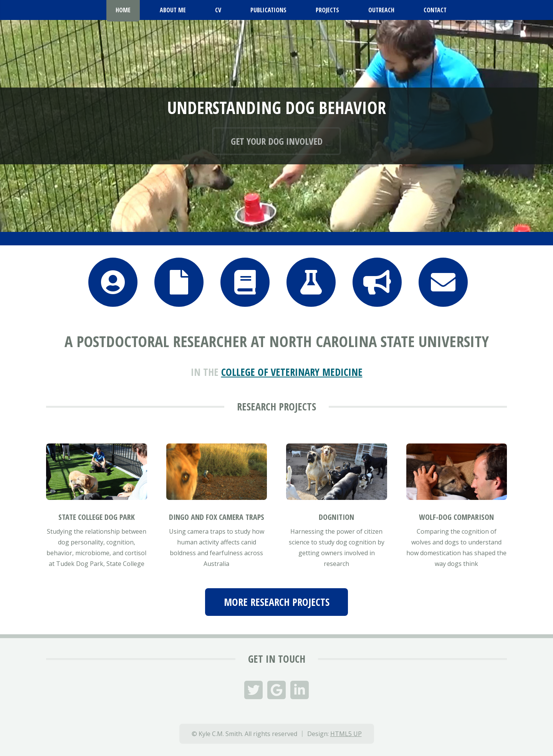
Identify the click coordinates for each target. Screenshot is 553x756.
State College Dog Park (97, 517)
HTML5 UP (346, 734)
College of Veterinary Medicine (292, 372)
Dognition (336, 517)
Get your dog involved (277, 141)
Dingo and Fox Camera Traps (217, 517)
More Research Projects (277, 602)
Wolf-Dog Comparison (456, 517)
